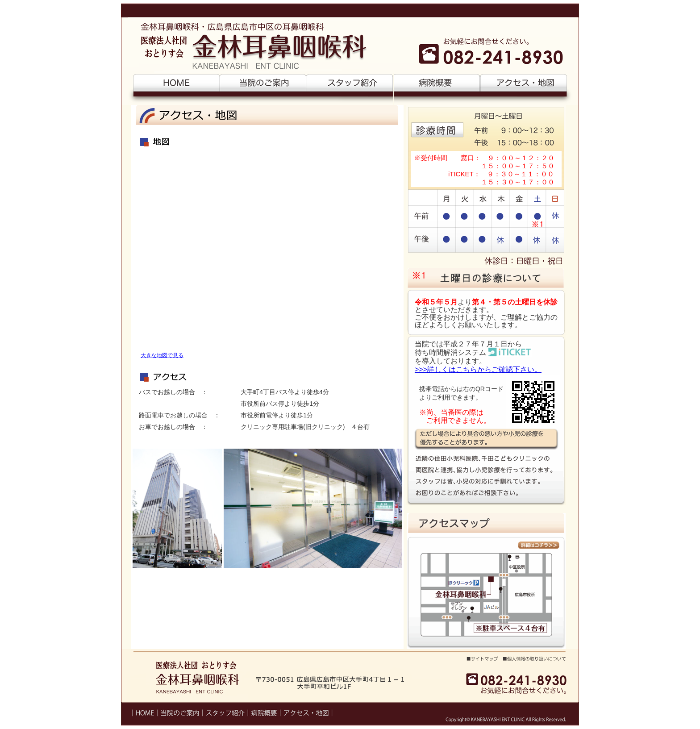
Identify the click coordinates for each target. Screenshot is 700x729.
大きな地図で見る (162, 355)
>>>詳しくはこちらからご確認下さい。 (478, 369)
